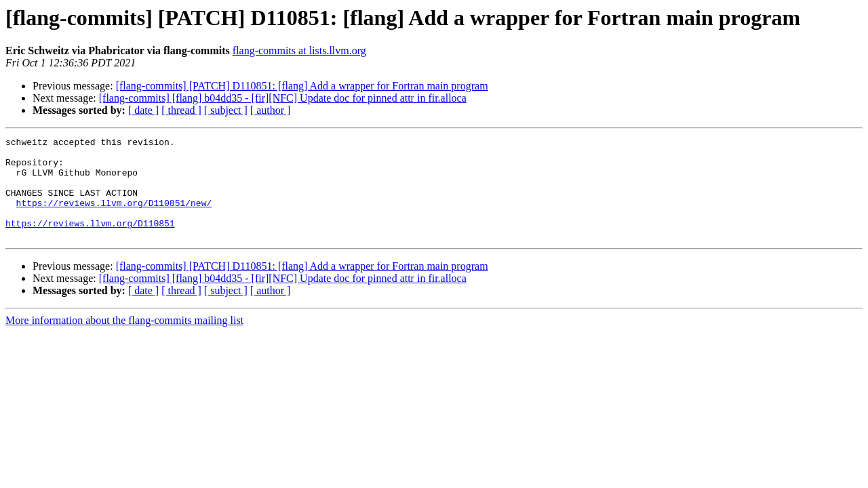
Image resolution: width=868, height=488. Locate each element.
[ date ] (143, 110)
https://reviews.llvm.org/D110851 (90, 241)
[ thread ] (181, 110)
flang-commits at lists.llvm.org (299, 50)
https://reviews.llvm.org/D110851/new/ (114, 217)
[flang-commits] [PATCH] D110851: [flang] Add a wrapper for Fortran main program (302, 86)
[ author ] (271, 110)
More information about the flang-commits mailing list (124, 341)
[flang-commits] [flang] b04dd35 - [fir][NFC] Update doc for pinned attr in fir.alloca (283, 98)
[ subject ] (226, 110)
